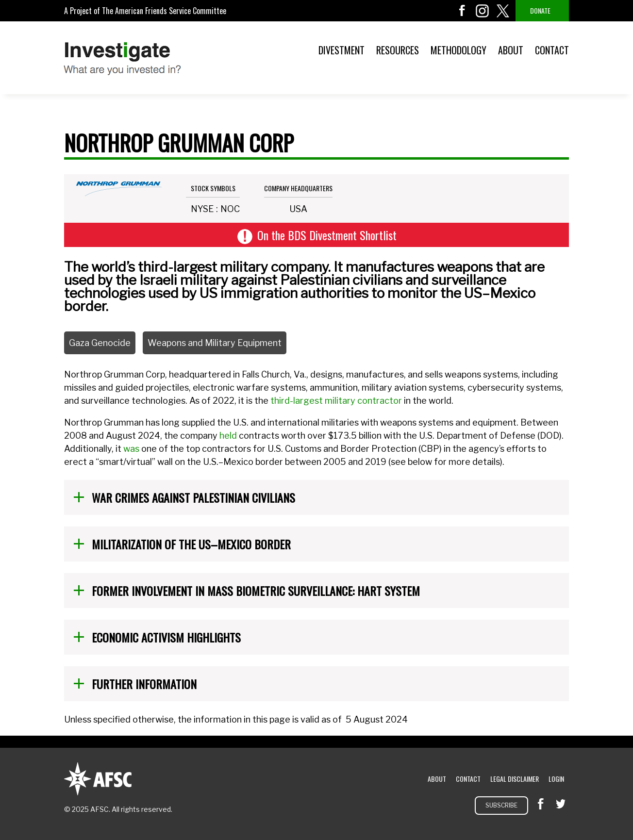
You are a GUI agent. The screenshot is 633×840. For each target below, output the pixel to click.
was (131, 449)
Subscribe (501, 805)
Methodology (458, 50)
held (228, 436)
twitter (503, 11)
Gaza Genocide (100, 343)
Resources (398, 50)
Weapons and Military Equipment (215, 343)
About (511, 50)
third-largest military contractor (336, 401)
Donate (540, 10)
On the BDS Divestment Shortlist (327, 235)
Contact (552, 50)
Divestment (341, 50)
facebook (462, 11)
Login (556, 779)
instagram (483, 11)
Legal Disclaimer (515, 779)
